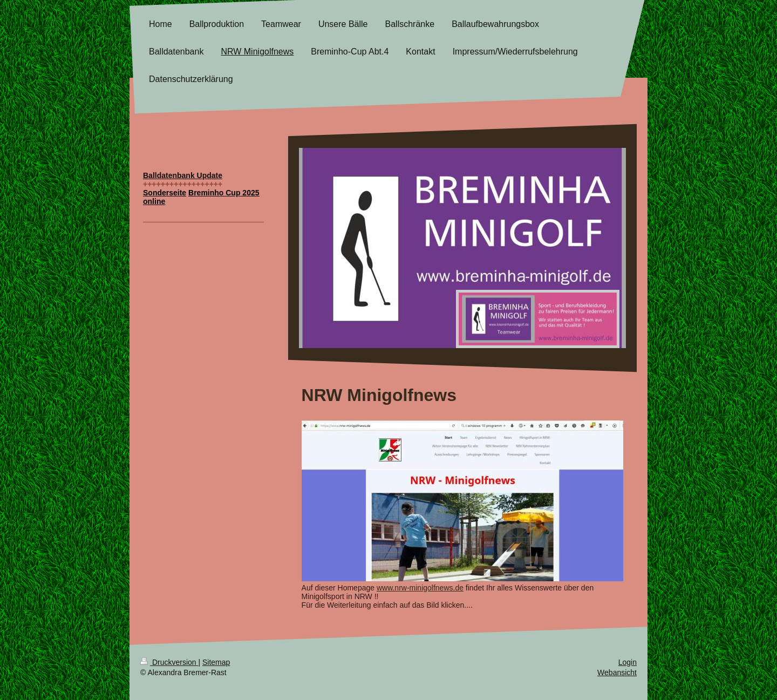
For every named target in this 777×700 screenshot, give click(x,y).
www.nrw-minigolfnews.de (420, 588)
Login (628, 662)
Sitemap (216, 662)
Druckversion (169, 662)
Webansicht (617, 672)
